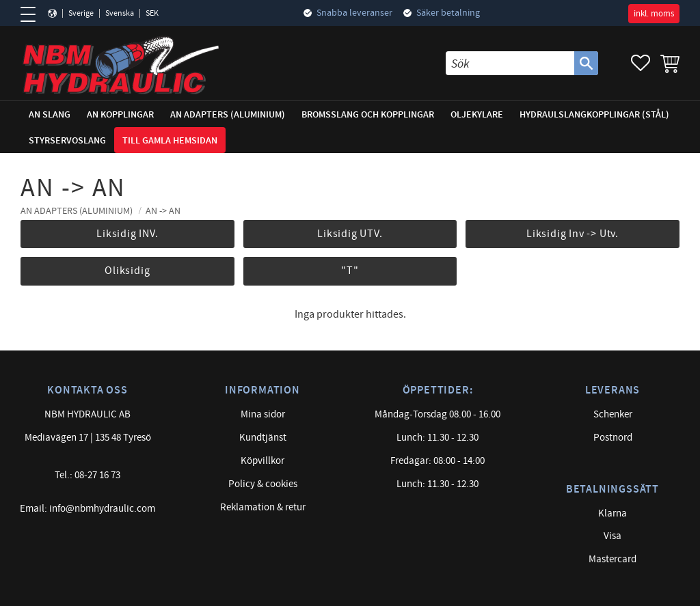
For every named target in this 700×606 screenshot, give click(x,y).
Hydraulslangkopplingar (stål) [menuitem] (594, 114)
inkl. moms (654, 14)
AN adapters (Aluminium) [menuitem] (228, 114)
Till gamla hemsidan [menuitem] (170, 140)
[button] (32, 14)
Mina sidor (263, 414)
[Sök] (586, 63)
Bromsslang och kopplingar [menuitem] (368, 114)
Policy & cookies (263, 484)
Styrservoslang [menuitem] (67, 140)
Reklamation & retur (263, 507)
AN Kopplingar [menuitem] (120, 114)
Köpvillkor (262, 461)
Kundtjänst (263, 438)
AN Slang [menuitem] (50, 114)
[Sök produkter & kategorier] (510, 63)
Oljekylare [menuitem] (477, 114)
